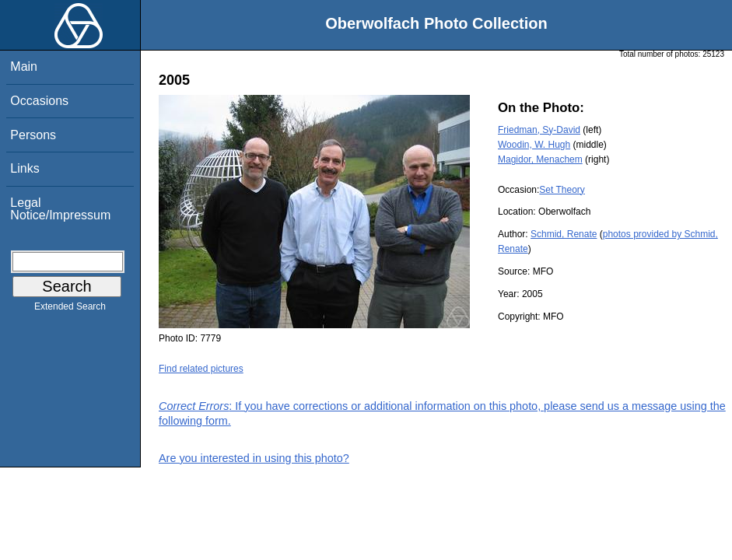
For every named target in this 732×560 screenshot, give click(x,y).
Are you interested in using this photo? (254, 458)
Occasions (39, 101)
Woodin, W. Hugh (534, 145)
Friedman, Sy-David (539, 130)
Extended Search (70, 310)
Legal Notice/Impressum (60, 209)
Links (25, 168)
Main (24, 66)
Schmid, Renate (564, 234)
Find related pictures (201, 369)
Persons (33, 135)
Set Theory (562, 190)
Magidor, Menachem (540, 159)
